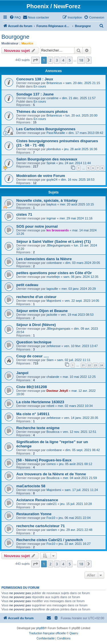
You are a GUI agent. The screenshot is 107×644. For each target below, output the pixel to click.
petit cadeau (27, 285)
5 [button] (69, 60)
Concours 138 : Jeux (35, 79)
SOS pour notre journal (37, 226)
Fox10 (51, 518)
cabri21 (52, 504)
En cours (40, 86)
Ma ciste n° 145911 (33, 414)
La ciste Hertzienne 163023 (40, 402)
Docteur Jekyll (57, 391)
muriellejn (53, 277)
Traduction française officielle (48, 633)
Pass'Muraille (56, 133)
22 (89, 365)
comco (51, 464)
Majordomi (54, 301)
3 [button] (57, 60)
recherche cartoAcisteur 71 (41, 526)
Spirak (51, 163)
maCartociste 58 (31, 486)
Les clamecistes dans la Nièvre (44, 259)
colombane (54, 263)
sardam (52, 530)
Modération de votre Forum (41, 176)
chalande (53, 377)
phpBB (41, 628)
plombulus (54, 149)
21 (83, 365)
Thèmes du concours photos (42, 112)
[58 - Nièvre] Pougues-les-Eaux (44, 460)
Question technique (34, 342)
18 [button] (81, 60)
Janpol (22, 373)
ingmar (51, 218)
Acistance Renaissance (37, 500)
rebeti (51, 406)
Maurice (27, 43)
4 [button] (63, 60)
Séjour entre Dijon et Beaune (42, 311)
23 (95, 365)
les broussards (58, 230)
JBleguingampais (58, 245)
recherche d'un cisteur (36, 297)
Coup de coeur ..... (33, 356)
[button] (35, 60)
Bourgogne (15, 37)
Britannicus (54, 83)
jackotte (52, 315)
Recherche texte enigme (38, 428)
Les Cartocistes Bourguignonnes (46, 129)
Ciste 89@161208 (32, 387)
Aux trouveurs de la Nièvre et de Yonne (51, 474)
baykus (52, 204)
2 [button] (50, 60)
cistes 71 (24, 214)
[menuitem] (15, 17)
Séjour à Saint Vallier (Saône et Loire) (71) (53, 241)
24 (102, 365)
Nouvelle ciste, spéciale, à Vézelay (47, 200)
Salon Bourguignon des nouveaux (47, 159)
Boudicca (53, 432)
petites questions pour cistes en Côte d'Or (54, 273)
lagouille (52, 289)
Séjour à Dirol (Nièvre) (36, 325)
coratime (53, 98)
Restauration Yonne (34, 514)
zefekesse (54, 346)
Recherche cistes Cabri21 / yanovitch (50, 540)
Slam (50, 360)
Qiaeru (74, 633)
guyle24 (52, 180)
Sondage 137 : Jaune (35, 94)
